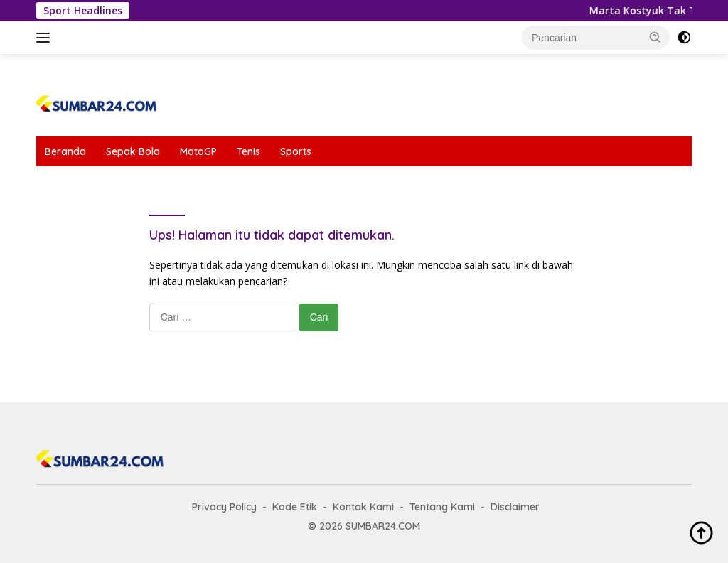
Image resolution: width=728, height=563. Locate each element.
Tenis (248, 151)
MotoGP (198, 151)
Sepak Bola (133, 151)
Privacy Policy (224, 507)
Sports (296, 151)
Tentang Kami (442, 507)
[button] (655, 37)
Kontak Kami (363, 507)
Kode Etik (295, 507)
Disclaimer (515, 507)
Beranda (65, 151)
